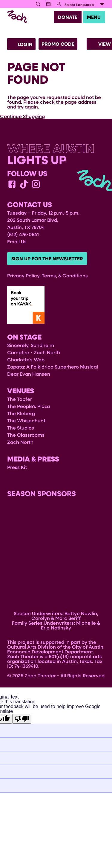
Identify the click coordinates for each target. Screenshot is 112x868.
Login (21, 44)
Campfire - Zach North (34, 352)
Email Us (17, 241)
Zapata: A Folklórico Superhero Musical (53, 367)
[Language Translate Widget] (85, 4)
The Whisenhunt (26, 420)
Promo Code (58, 44)
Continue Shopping (22, 116)
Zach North (20, 442)
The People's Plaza (29, 406)
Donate (68, 17)
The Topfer (20, 399)
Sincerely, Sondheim (31, 345)
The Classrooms (26, 435)
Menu (94, 17)
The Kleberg (21, 413)
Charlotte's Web (26, 359)
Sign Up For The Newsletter (47, 259)
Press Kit (17, 467)
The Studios (21, 428)
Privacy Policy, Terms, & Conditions (47, 275)
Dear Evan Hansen (29, 374)
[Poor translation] (22, 719)
